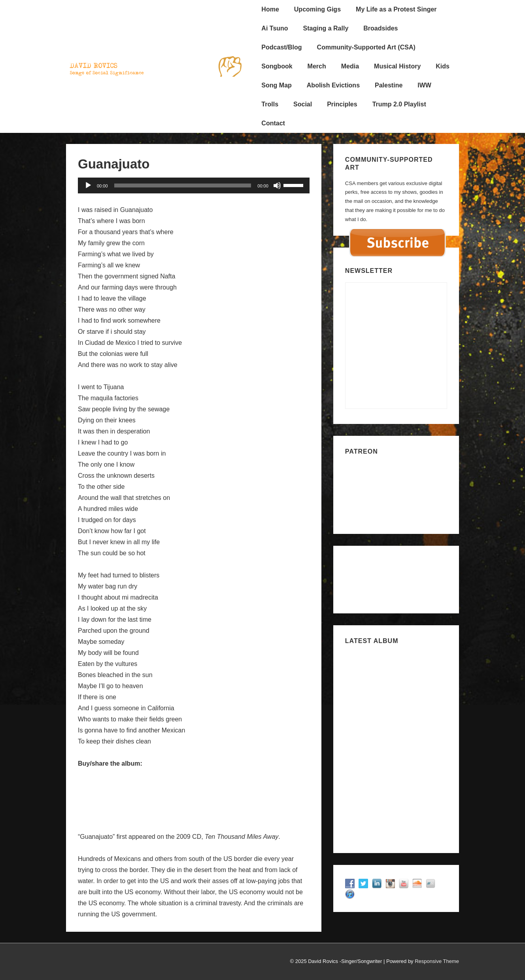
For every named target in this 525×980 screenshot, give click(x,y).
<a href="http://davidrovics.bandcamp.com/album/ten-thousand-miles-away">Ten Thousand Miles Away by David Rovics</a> (194, 793)
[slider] (183, 185)
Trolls (270, 104)
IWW (424, 85)
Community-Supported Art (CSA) (366, 47)
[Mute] (277, 185)
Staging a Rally (326, 28)
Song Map (276, 85)
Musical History (397, 66)
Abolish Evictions (333, 85)
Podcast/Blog (281, 47)
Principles (342, 104)
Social (303, 104)
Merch (317, 66)
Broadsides (381, 28)
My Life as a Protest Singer (396, 9)
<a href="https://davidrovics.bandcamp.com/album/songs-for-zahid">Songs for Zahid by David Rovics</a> (396, 745)
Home (270, 9)
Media (350, 66)
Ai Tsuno (275, 28)
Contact (273, 123)
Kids (443, 66)
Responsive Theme (437, 961)
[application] (194, 185)
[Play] (88, 185)
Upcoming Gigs (317, 9)
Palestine (389, 85)
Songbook (277, 66)
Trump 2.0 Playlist (399, 104)
